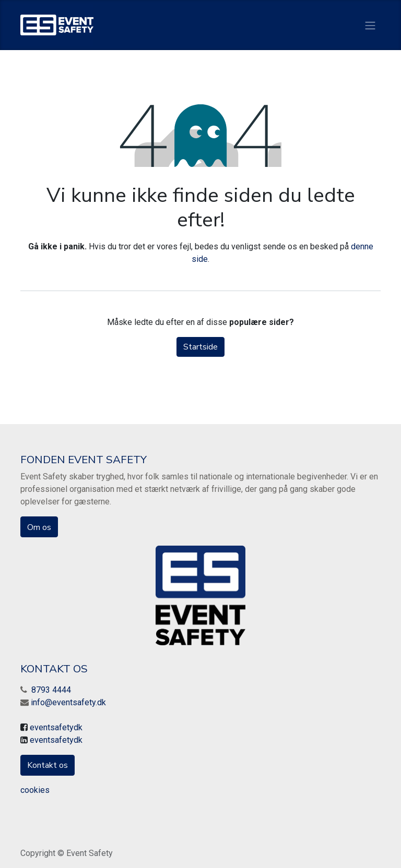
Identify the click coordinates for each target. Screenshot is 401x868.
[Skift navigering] (370, 25)
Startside (200, 347)
